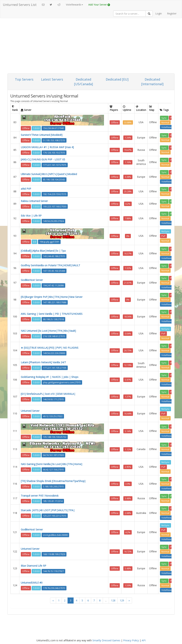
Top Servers (24, 79)
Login (159, 13)
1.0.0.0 (36, 128)
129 (122, 600)
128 (113, 600)
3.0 (34, 242)
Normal (165, 122)
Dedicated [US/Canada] (84, 82)
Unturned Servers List (20, 5)
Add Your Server (99, 5)
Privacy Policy (131, 640)
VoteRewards (169, 127)
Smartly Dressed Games (106, 640)
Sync (164, 118)
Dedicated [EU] (117, 79)
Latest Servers (52, 79)
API (144, 640)
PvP (163, 236)
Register (172, 13)
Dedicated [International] (152, 82)
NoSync (165, 231)
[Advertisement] (91, 47)
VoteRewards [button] (74, 5)
